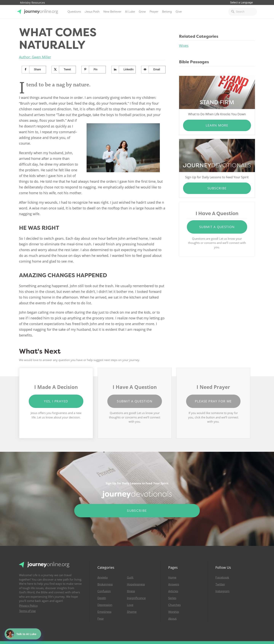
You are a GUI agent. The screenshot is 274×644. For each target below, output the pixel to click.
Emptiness (104, 612)
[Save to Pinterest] (94, 70)
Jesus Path (92, 12)
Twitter (220, 584)
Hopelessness (136, 584)
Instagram (222, 591)
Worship (174, 612)
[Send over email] (153, 70)
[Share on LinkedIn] (124, 70)
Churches (174, 605)
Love (130, 605)
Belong (167, 12)
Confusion (104, 591)
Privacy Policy (28, 606)
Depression (105, 605)
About (172, 619)
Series (172, 598)
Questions (74, 12)
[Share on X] (64, 70)
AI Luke (130, 12)
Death (102, 598)
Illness (131, 591)
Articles (173, 591)
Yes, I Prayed (56, 401)
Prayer (154, 12)
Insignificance (136, 598)
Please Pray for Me (213, 401)
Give (179, 12)
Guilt (130, 578)
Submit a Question (217, 227)
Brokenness (105, 584)
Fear (101, 619)
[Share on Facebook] (34, 70)
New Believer (112, 12)
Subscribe (217, 188)
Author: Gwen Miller (35, 57)
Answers (174, 584)
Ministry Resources (32, 3)
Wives (184, 46)
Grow (142, 12)
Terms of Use (27, 611)
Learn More (217, 125)
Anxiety (103, 578)
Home (172, 578)
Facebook (222, 578)
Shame (132, 612)
